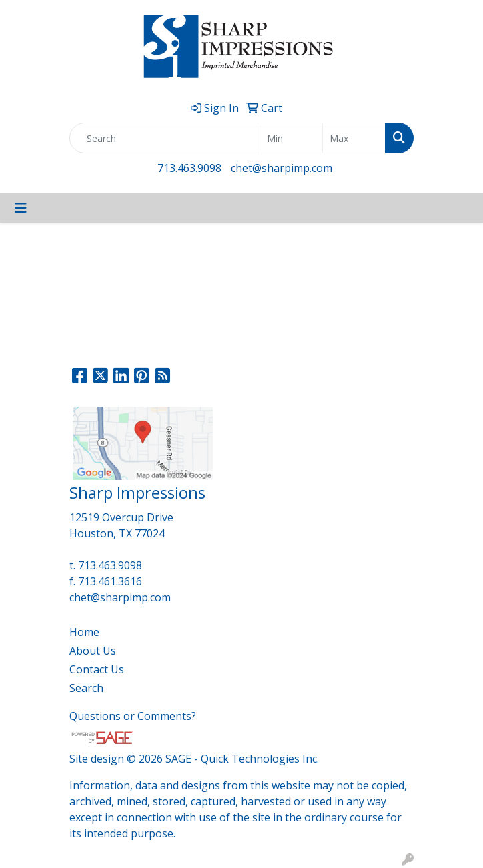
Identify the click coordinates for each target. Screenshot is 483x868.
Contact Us (97, 669)
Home (84, 632)
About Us (93, 651)
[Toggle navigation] (21, 208)
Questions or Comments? (133, 716)
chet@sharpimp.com (282, 168)
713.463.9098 (189, 168)
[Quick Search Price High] (354, 138)
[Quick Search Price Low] (291, 138)
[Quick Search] (165, 138)
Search (86, 688)
